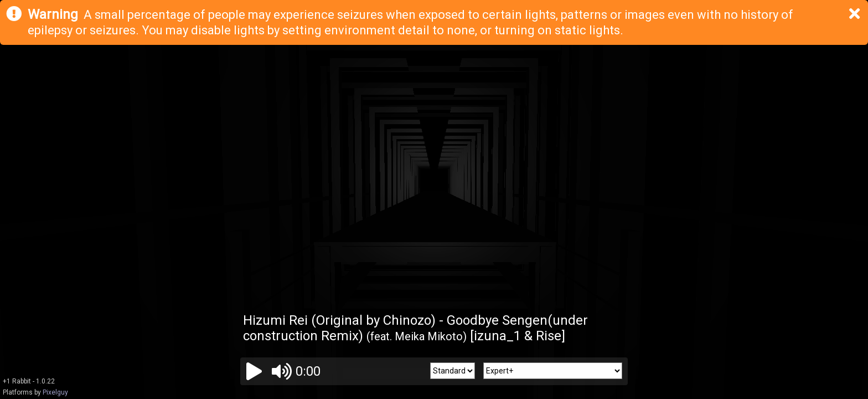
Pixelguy (55, 392)
